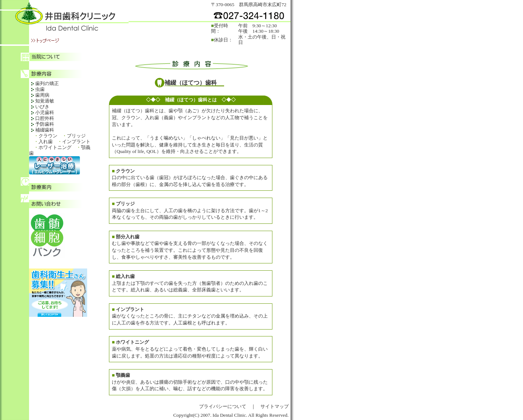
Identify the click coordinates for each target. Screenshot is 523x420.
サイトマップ (275, 406)
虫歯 (40, 89)
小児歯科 (45, 112)
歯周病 (42, 95)
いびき (42, 107)
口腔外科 (45, 118)
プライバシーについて (223, 406)
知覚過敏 (45, 101)
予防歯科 (45, 124)
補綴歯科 (45, 130)
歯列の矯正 (47, 83)
